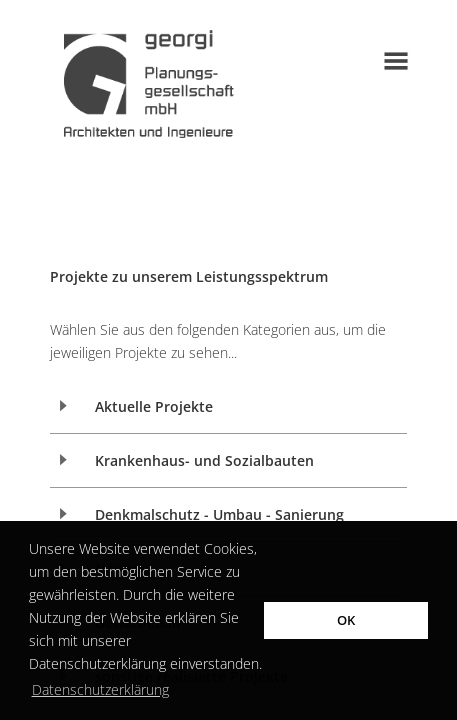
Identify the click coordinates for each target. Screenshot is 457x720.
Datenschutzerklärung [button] (100, 689)
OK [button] (346, 620)
